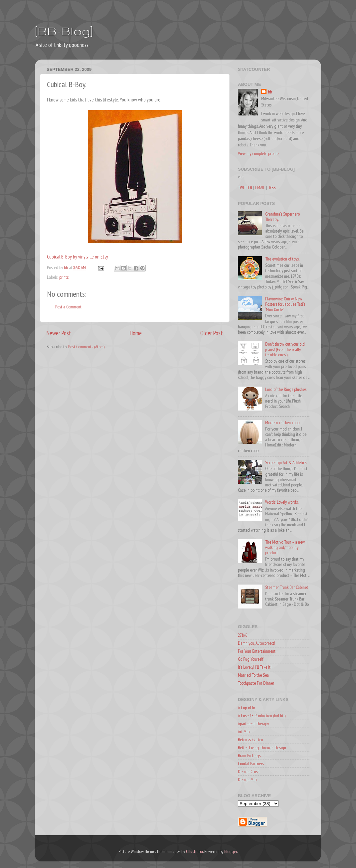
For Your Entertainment (257, 651)
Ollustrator (194, 851)
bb (270, 92)
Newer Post (59, 333)
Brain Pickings (249, 756)
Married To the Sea (253, 675)
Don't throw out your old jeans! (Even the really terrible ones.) (285, 349)
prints (64, 277)
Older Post (212, 333)
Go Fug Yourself (251, 659)
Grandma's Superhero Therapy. (282, 217)
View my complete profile (258, 153)
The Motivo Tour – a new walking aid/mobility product (285, 547)
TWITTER (245, 188)
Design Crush (249, 772)
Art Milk (244, 732)
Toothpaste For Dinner (256, 683)
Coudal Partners (251, 764)
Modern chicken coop (282, 423)
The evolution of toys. (282, 259)
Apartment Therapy (253, 724)
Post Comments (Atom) (86, 347)
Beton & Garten (251, 740)
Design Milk (248, 780)
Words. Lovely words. (282, 502)
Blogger (231, 851)
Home (136, 333)
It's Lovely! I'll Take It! (255, 667)
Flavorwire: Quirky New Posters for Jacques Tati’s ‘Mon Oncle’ (285, 304)
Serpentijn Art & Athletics (286, 462)
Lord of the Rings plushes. (286, 389)
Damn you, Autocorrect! (257, 643)
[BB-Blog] (64, 31)
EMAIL (260, 188)
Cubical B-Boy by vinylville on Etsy (78, 257)
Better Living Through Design (262, 748)
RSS (272, 188)
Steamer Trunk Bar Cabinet (287, 587)
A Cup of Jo (246, 708)
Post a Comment (68, 307)
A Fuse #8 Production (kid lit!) (262, 716)
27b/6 (243, 635)
